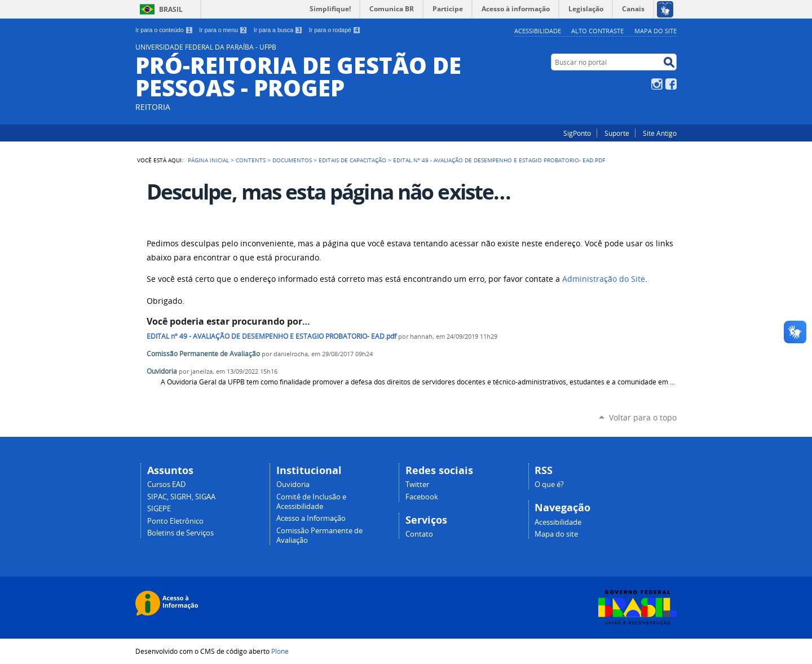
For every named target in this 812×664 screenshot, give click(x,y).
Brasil (171, 9)
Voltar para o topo (643, 417)
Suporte (617, 133)
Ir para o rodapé (335, 30)
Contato (419, 534)
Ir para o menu (223, 30)
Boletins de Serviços (180, 533)
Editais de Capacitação (352, 160)
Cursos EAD (166, 484)
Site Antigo (660, 133)
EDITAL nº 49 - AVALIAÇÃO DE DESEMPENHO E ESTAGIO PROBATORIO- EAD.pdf (272, 336)
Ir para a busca (278, 30)
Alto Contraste (597, 31)
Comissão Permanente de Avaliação (203, 354)
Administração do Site (604, 279)
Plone (280, 651)
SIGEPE (159, 509)
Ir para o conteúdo (164, 30)
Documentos (292, 160)
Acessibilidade (538, 31)
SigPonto (577, 133)
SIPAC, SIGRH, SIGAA (181, 497)
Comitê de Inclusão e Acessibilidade (311, 502)
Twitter (417, 484)
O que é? (549, 484)
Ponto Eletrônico (175, 521)
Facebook (671, 84)
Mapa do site (656, 31)
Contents (251, 160)
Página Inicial (208, 160)
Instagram (657, 84)
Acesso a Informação (311, 518)
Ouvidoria (162, 371)
